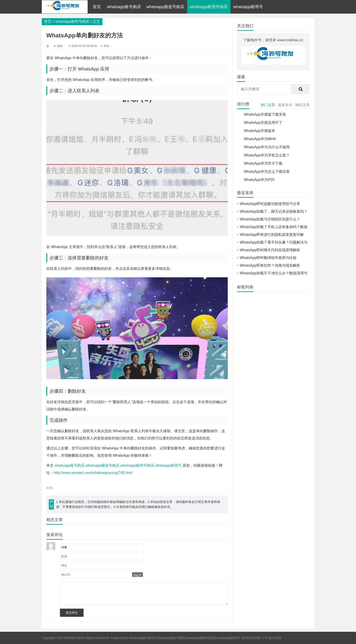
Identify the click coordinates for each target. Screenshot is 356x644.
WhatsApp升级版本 (260, 131)
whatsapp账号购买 (124, 7)
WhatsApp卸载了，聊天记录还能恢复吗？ (274, 211)
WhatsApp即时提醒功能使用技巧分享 (270, 204)
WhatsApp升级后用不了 (263, 123)
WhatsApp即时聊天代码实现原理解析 (270, 250)
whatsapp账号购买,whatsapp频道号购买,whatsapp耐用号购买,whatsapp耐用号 (118, 465)
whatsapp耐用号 (248, 7)
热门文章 (268, 105)
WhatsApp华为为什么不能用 (267, 147)
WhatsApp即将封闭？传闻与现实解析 (270, 265)
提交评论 (72, 613)
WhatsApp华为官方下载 (263, 163)
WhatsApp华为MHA (260, 139)
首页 (97, 7)
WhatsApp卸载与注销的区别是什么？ (270, 219)
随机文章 (302, 105)
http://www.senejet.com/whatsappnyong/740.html (93, 473)
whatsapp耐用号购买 (209, 7)
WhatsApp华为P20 (259, 180)
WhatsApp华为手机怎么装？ (267, 155)
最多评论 (285, 105)
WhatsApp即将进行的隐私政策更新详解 (272, 235)
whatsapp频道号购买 (165, 7)
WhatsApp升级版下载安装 (265, 114)
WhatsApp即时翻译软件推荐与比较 (268, 258)
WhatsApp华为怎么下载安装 (267, 172)
